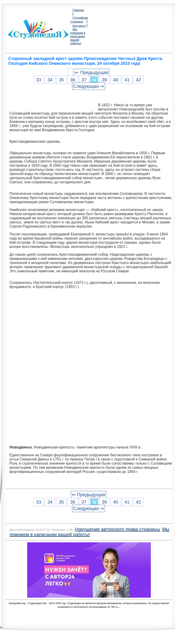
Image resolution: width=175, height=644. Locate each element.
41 (127, 80)
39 (104, 80)
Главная (78, 10)
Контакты (79, 26)
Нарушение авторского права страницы (117, 529)
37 (84, 80)
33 (39, 80)
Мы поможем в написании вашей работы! (78, 36)
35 (61, 80)
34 (50, 80)
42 (138, 80)
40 (116, 80)
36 (73, 80)
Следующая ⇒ (88, 86)
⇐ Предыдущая (92, 72)
